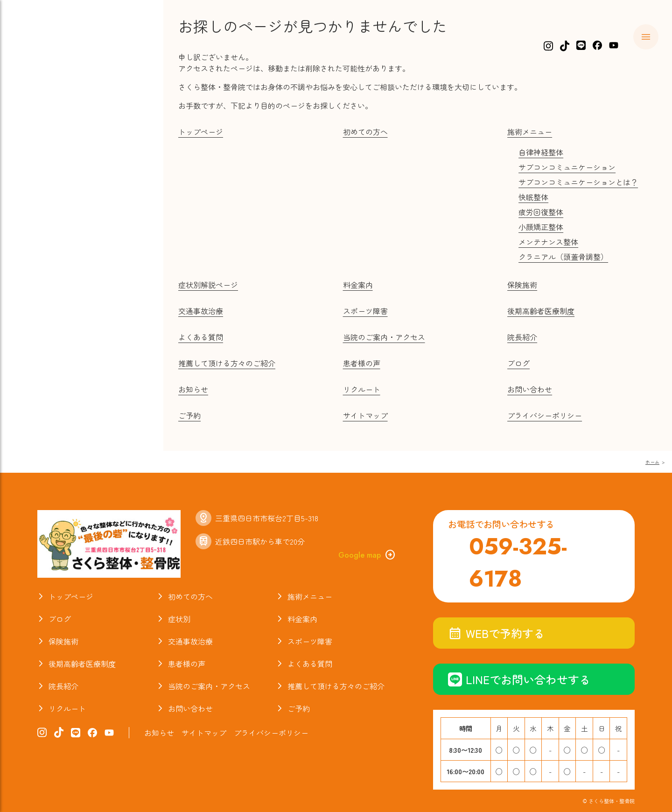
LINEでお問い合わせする (519, 679)
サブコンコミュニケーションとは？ (578, 182)
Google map (367, 555)
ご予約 (189, 415)
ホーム (41, 71)
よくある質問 (56, 215)
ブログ (41, 251)
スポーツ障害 (56, 197)
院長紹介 (46, 268)
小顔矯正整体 (541, 227)
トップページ (201, 132)
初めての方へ (56, 89)
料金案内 (46, 143)
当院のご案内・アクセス (80, 287)
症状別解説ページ (208, 285)
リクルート (362, 389)
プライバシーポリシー (545, 415)
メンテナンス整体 (548, 242)
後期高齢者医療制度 (541, 311)
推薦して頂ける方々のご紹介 (227, 363)
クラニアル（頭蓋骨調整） (563, 257)
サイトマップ (365, 415)
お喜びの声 (51, 232)
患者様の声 (362, 363)
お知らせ (46, 304)
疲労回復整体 (541, 212)
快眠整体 (533, 197)
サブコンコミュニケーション (567, 167)
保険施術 (46, 161)
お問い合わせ (530, 389)
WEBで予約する (496, 633)
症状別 (41, 125)
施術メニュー (56, 107)
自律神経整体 (541, 152)
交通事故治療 (56, 179)
